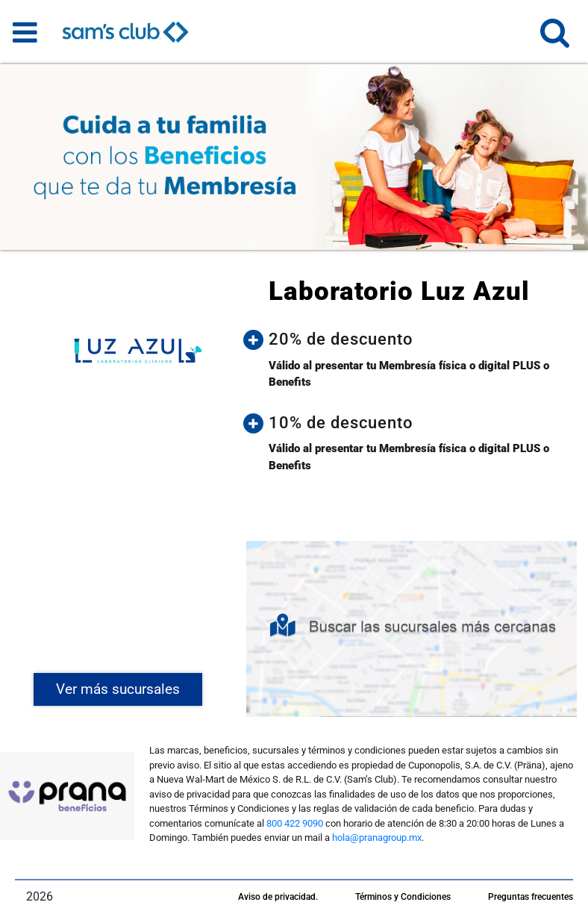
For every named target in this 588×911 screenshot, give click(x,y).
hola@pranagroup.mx (377, 838)
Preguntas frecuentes (531, 897)
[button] (555, 39)
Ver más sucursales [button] (118, 689)
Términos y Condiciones (403, 897)
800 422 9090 (295, 823)
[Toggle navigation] (25, 32)
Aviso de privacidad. (278, 897)
